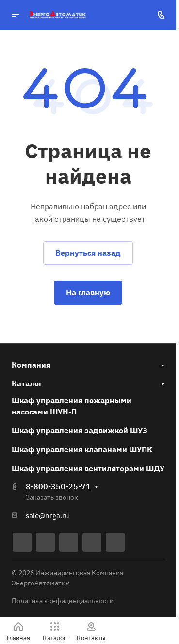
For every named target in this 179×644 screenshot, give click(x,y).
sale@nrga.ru (48, 515)
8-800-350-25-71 (58, 486)
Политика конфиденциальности (63, 601)
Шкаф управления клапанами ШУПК (82, 449)
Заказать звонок (52, 497)
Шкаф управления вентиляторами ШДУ (88, 468)
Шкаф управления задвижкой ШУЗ (80, 430)
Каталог (27, 383)
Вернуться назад (88, 253)
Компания (31, 365)
